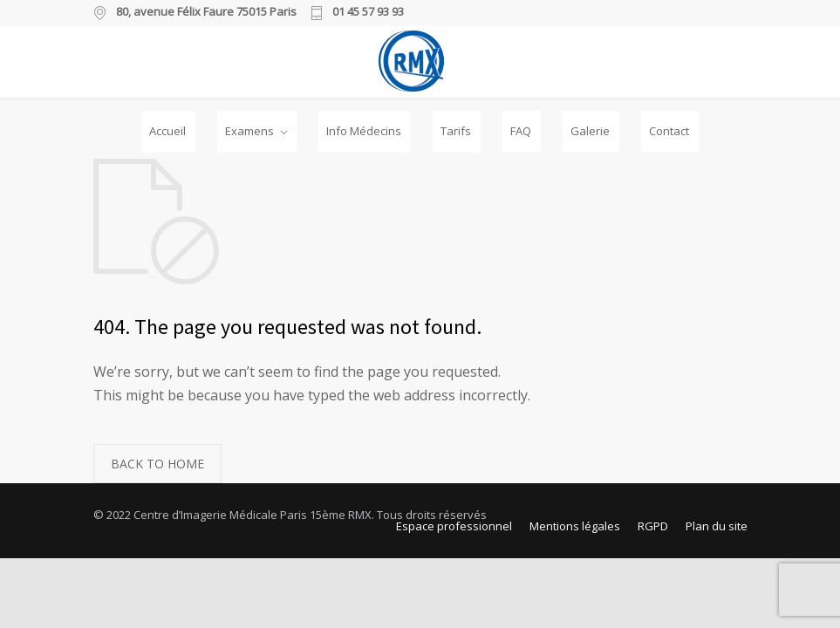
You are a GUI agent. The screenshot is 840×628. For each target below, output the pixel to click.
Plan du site (717, 526)
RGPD (653, 526)
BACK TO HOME (157, 464)
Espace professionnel (454, 526)
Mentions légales (575, 526)
